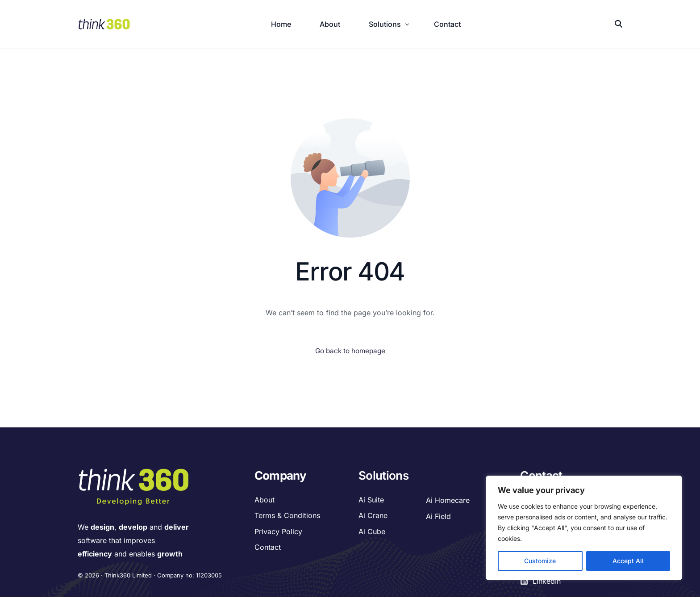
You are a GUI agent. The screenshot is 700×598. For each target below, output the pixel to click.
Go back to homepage (350, 351)
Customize (540, 561)
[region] (584, 528)
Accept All (628, 561)
